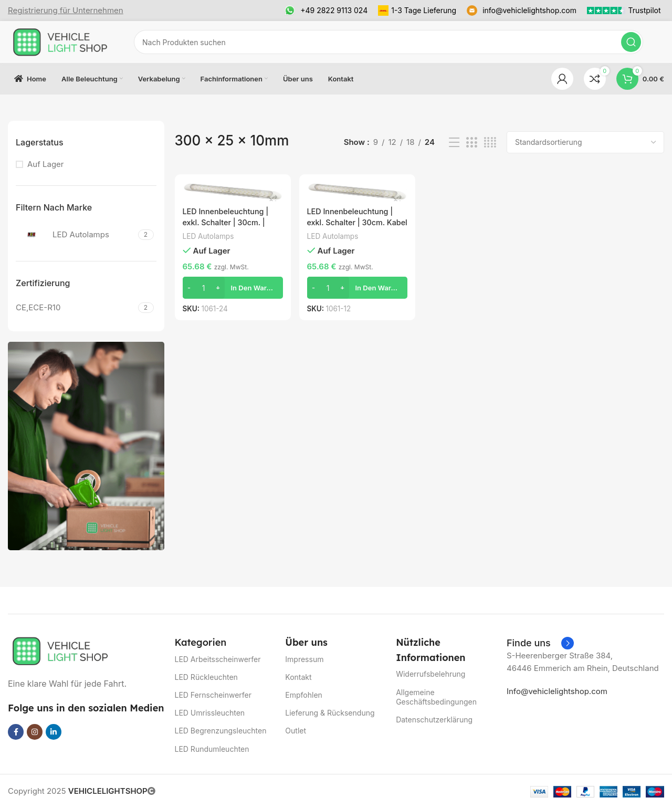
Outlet (296, 731)
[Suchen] (388, 42)
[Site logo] (60, 41)
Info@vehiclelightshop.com (557, 691)
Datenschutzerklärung (434, 720)
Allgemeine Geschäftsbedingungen (436, 697)
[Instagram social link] (35, 732)
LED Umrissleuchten (210, 713)
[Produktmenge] (204, 287)
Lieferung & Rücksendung (330, 713)
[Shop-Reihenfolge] (585, 142)
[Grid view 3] (471, 143)
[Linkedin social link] (54, 732)
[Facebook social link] (16, 732)
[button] (232, 287)
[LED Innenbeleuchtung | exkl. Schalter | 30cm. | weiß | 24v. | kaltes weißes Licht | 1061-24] (232, 191)
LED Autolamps (209, 235)
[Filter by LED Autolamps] (76, 235)
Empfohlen (304, 695)
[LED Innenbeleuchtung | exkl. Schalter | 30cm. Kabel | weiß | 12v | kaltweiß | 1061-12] (357, 191)
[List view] (454, 143)
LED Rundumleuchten (212, 749)
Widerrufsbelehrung (430, 674)
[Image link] (60, 650)
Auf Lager (46, 164)
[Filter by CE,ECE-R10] (76, 307)
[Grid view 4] (490, 143)
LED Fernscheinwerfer (213, 695)
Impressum (304, 659)
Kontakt (298, 677)
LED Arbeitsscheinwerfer (218, 659)
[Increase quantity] (218, 287)
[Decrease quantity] (189, 287)
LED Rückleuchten (206, 677)
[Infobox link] (66, 11)
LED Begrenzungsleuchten (221, 731)
